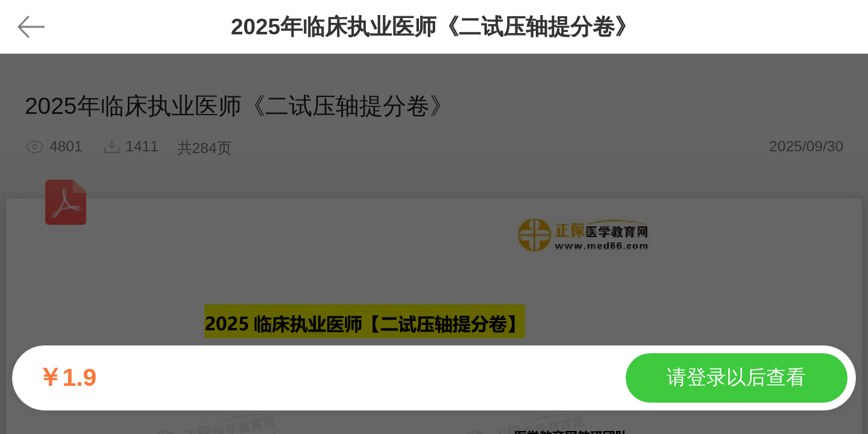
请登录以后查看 (736, 377)
